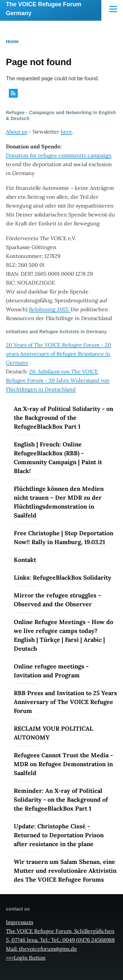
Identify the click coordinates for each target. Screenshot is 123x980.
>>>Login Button (26, 958)
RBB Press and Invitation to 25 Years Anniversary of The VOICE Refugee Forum (65, 702)
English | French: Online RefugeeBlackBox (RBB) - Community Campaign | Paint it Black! (58, 458)
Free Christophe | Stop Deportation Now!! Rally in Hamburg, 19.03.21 (63, 538)
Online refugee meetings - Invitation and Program (51, 671)
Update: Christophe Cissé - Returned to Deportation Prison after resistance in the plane (59, 835)
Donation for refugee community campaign (59, 155)
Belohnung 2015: (50, 309)
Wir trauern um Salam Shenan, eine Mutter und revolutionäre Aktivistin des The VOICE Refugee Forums (65, 871)
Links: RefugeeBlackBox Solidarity (62, 578)
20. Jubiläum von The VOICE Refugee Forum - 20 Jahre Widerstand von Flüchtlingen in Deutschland (58, 380)
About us (17, 132)
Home (12, 41)
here (66, 132)
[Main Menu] (113, 9)
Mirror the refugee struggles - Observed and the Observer (57, 600)
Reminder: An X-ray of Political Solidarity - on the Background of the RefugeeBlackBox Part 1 (61, 800)
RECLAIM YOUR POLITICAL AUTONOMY (53, 733)
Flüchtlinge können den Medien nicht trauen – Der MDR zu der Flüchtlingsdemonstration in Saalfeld (59, 502)
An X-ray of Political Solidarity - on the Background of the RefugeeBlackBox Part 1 (63, 418)
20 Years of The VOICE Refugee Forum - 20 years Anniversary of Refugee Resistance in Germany (58, 354)
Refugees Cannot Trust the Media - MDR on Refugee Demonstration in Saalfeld (63, 764)
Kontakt (25, 560)
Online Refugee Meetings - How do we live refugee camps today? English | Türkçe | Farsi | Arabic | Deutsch (63, 635)
